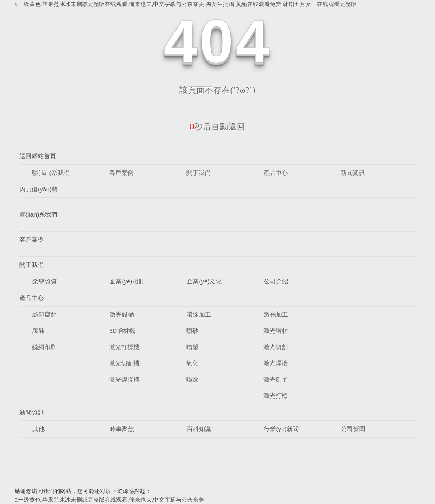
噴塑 (192, 347)
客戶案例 (121, 173)
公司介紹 (276, 281)
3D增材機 (122, 331)
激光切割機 (124, 363)
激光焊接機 (124, 379)
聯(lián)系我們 (51, 173)
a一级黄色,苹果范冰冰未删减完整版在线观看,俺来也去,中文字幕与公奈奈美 (109, 500)
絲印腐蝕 (45, 314)
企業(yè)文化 (204, 281)
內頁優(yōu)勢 (39, 189)
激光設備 (122, 314)
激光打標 (276, 396)
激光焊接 (276, 363)
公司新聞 (353, 429)
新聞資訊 (353, 173)
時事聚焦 (122, 429)
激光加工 (276, 314)
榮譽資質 (45, 281)
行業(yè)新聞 (281, 429)
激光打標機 (124, 347)
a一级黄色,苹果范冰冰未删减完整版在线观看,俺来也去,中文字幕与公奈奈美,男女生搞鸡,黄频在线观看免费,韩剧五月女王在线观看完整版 (186, 4)
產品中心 (276, 173)
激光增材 (276, 331)
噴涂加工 (199, 314)
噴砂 (192, 331)
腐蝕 (38, 331)
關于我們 (198, 173)
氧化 (192, 363)
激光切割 (276, 347)
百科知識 (199, 429)
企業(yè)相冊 (127, 281)
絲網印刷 (44, 347)
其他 (39, 429)
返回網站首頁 (38, 156)
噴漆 (192, 379)
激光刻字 (276, 379)
